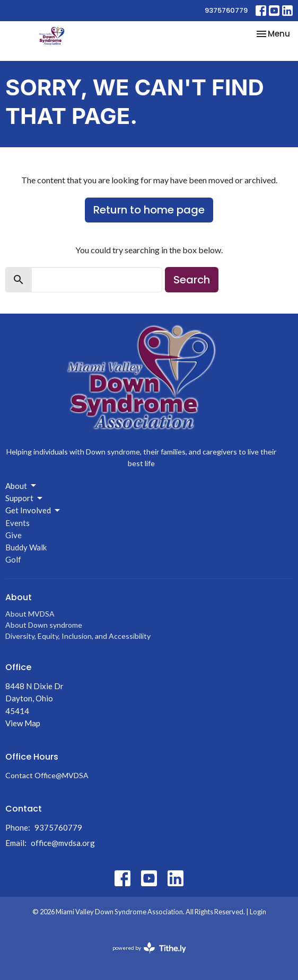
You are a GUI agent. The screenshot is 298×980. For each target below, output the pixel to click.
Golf (13, 559)
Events (17, 523)
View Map (23, 723)
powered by (149, 948)
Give (14, 535)
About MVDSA (30, 614)
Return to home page (149, 210)
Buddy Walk (26, 547)
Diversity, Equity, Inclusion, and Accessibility (78, 636)
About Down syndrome (44, 625)
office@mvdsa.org (63, 843)
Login (258, 912)
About (21, 486)
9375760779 (226, 10)
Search (192, 280)
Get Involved (33, 511)
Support (25, 498)
